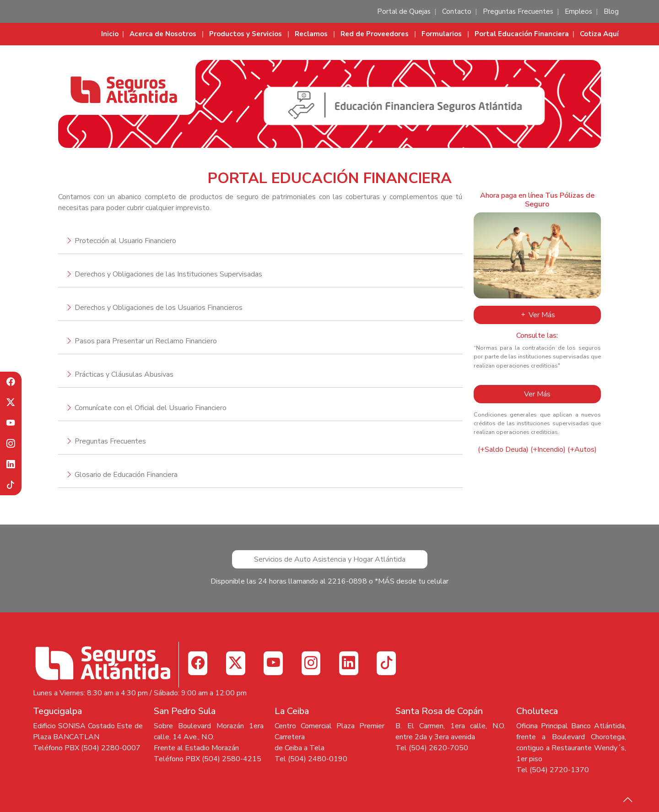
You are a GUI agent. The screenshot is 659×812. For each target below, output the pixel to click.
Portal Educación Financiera (522, 34)
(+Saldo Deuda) (503, 449)
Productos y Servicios (246, 34)
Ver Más (537, 315)
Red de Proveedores (375, 34)
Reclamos (311, 34)
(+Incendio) (548, 449)
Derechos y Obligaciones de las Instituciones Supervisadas (168, 274)
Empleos (578, 11)
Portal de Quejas (404, 11)
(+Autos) (582, 449)
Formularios (442, 34)
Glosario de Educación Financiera (126, 475)
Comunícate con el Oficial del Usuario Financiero (151, 408)
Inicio (110, 34)
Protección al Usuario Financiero (125, 241)
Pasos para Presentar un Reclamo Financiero (146, 341)
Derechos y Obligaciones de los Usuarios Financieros (159, 308)
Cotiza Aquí (599, 34)
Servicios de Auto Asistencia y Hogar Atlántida (330, 559)
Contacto (457, 11)
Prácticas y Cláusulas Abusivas (124, 374)
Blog (611, 11)
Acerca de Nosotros (163, 34)
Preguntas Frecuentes (518, 11)
